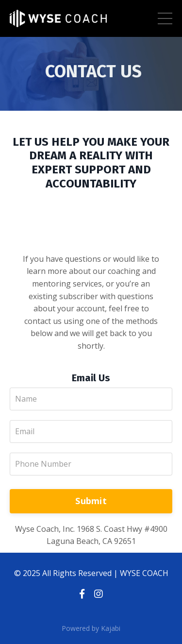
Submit (91, 501)
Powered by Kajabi (91, 628)
